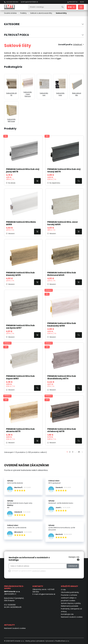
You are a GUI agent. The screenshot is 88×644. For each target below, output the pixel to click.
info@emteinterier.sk (47, 594)
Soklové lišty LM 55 (11, 87)
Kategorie (12, 24)
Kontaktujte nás (67, 614)
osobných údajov (39, 571)
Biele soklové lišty (77, 87)
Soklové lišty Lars (44, 87)
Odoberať (73, 566)
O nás (63, 590)
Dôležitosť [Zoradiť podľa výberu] (78, 45)
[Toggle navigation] (81, 7)
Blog (82, 2)
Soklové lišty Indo (60, 87)
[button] (71, 7)
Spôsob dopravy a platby (71, 603)
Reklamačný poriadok (70, 606)
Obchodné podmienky (70, 592)
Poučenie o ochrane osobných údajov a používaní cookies (69, 598)
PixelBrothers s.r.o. (62, 641)
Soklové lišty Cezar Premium (28, 87)
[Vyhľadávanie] (44, 7)
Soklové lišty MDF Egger (11, 113)
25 (79, 452)
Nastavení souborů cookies (72, 617)
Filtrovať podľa (17, 35)
